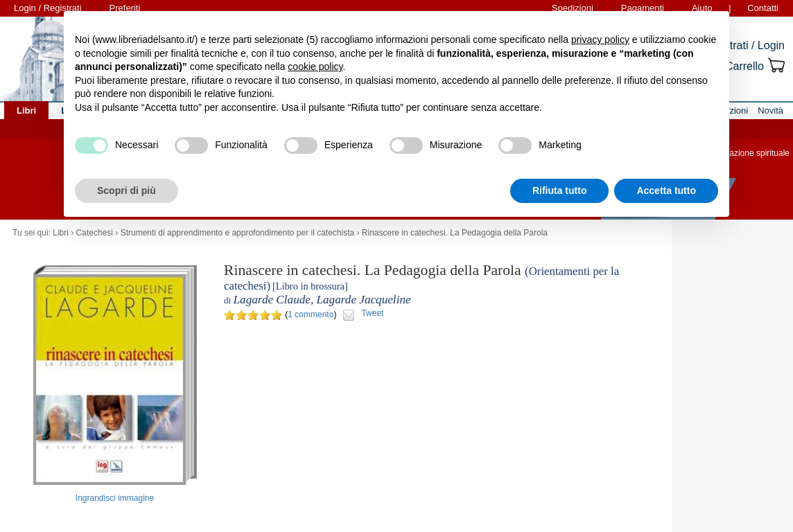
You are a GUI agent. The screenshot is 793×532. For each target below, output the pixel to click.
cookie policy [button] (315, 66)
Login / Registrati (48, 8)
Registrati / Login (743, 45)
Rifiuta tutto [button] (560, 190)
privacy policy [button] (600, 39)
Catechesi (95, 233)
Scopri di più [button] (127, 190)
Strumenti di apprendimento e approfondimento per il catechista (238, 233)
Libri (61, 233)
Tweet (372, 313)
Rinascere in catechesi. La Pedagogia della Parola (455, 233)
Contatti (763, 8)
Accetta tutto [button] (666, 190)
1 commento (311, 314)
